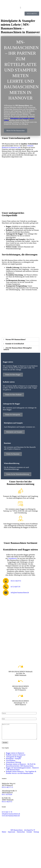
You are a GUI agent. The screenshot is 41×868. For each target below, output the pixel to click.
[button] (20, 8)
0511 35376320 (7, 798)
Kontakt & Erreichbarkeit (15, 344)
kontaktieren (13, 558)
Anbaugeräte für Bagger (14, 760)
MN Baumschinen (17, 833)
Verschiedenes (11, 763)
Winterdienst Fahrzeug (13, 765)
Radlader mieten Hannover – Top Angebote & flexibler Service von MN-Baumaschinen (21, 775)
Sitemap (36, 835)
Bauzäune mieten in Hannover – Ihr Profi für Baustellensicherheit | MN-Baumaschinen (21, 768)
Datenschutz (21, 835)
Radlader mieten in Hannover (16, 758)
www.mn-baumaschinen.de (11, 819)
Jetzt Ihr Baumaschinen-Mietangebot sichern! (18, 349)
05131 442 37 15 (7, 790)
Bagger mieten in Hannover (15, 756)
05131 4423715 (7, 805)
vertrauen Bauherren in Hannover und (18, 147)
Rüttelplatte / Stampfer (13, 762)
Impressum (12, 835)
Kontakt (29, 835)
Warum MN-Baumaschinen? (16, 339)
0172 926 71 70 (7, 815)
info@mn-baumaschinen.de (11, 817)
